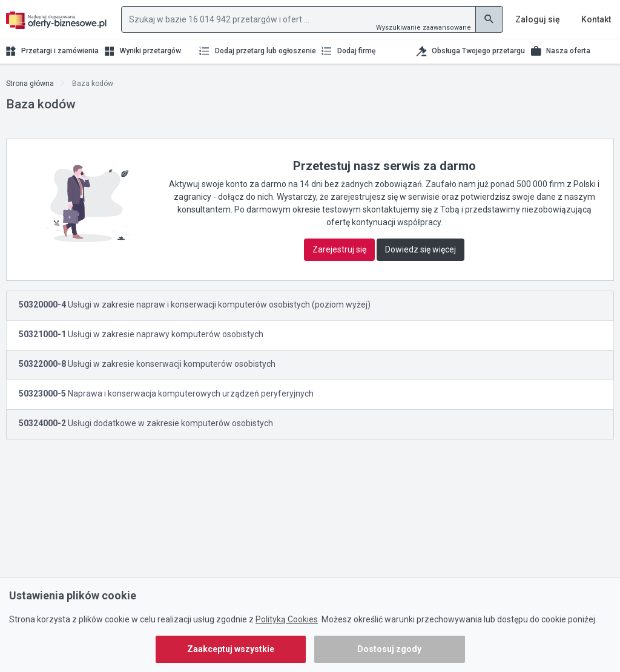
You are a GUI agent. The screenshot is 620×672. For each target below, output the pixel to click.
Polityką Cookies (287, 619)
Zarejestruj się (339, 249)
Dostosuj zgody (389, 649)
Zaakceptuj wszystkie (231, 649)
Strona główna (30, 84)
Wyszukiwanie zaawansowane (424, 28)
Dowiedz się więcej (420, 249)
